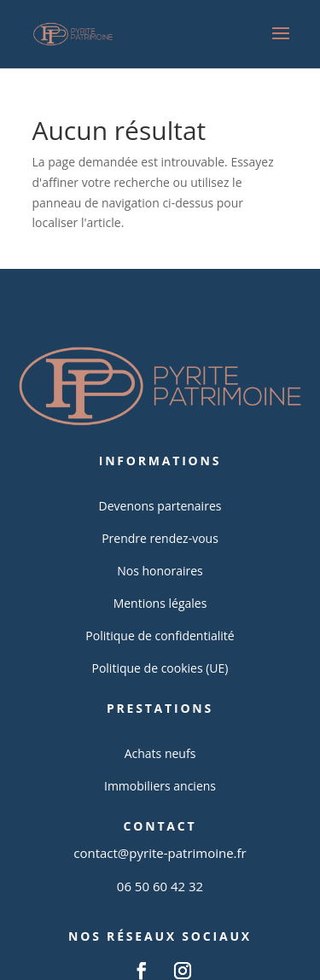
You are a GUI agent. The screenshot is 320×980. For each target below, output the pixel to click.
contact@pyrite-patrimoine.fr (160, 853)
